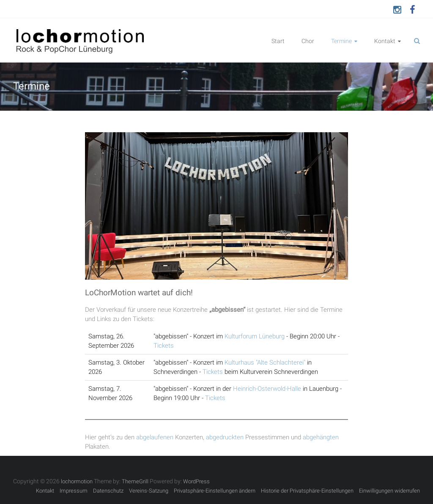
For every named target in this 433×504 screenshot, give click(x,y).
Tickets (164, 346)
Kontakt (385, 41)
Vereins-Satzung (149, 491)
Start (278, 41)
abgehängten (321, 437)
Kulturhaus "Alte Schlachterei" (265, 362)
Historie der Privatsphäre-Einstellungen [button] (307, 491)
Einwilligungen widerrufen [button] (389, 491)
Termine (341, 41)
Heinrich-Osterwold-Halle (267, 389)
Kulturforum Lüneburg (255, 336)
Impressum (74, 491)
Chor (308, 41)
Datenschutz (108, 491)
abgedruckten (225, 437)
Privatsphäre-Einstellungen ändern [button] (215, 491)
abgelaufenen (155, 437)
